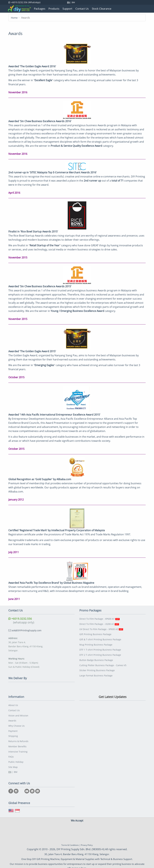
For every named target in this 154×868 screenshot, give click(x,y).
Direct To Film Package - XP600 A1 (99, 618)
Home (15, 18)
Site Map (13, 763)
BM (73, 2)
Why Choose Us (16, 724)
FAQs (11, 754)
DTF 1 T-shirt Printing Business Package (100, 648)
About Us (13, 705)
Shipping (13, 734)
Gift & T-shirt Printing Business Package (100, 638)
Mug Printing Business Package (96, 643)
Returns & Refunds (18, 739)
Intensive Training (18, 749)
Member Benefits (17, 744)
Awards (12, 719)
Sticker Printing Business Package (97, 667)
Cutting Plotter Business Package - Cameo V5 (103, 662)
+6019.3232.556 (20, 618)
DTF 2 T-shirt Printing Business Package (100, 653)
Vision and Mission (18, 715)
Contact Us (14, 710)
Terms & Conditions (70, 841)
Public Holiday (16, 759)
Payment (13, 729)
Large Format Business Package (96, 672)
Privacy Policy (87, 841)
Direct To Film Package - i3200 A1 (99, 623)
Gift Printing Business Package (95, 633)
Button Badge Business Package (96, 658)
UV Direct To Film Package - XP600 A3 (101, 628)
